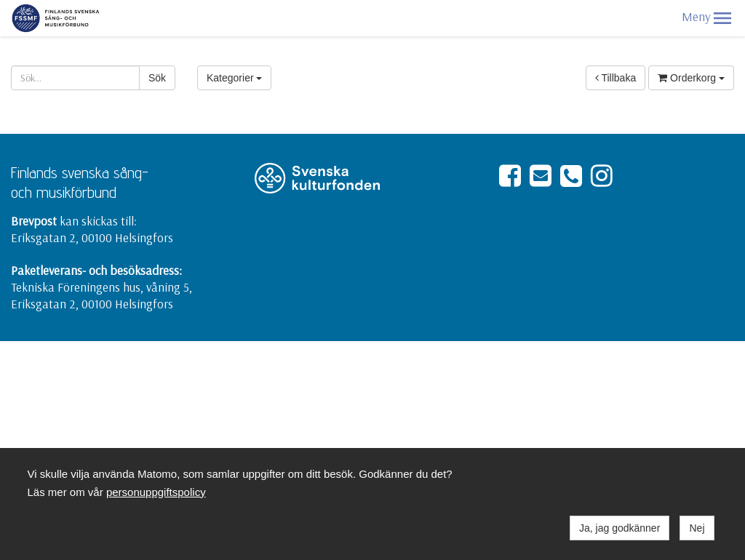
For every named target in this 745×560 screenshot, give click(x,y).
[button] (722, 18)
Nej (697, 528)
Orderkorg (691, 78)
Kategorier (234, 78)
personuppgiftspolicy (156, 492)
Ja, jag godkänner (619, 528)
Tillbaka (615, 78)
